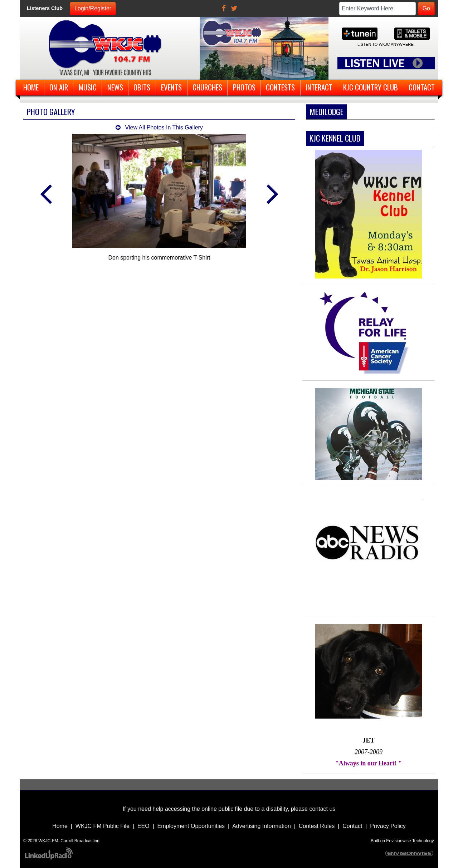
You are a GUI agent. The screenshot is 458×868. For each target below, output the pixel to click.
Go (426, 8)
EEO (143, 826)
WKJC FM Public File (103, 826)
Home (60, 826)
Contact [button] (422, 87)
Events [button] (171, 87)
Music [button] (88, 87)
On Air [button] (59, 87)
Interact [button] (319, 87)
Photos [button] (244, 87)
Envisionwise (398, 841)
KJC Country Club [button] (371, 87)
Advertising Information (262, 826)
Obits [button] (142, 87)
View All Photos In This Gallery (159, 127)
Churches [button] (207, 87)
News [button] (115, 87)
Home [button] (31, 87)
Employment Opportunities (191, 826)
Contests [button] (280, 87)
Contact (352, 826)
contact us (322, 809)
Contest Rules (317, 826)
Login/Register (93, 8)
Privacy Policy (388, 826)
